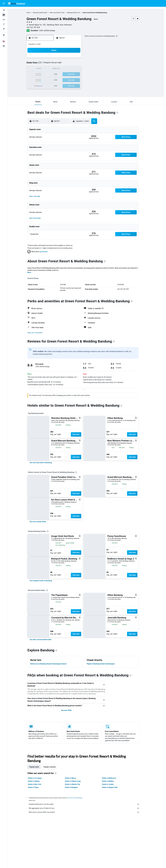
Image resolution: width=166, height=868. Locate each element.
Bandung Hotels (76, 13)
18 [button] (79, 69)
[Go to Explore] (4, 29)
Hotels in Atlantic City (76, 784)
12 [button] (47, 69)
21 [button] (58, 74)
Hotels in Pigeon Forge (77, 781)
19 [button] (47, 74)
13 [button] (53, 69)
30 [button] (69, 80)
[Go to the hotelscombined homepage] (17, 3)
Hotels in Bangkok (75, 787)
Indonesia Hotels (42, 13)
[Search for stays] (4, 15)
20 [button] (53, 74)
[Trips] (4, 35)
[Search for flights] (4, 10)
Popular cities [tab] (38, 767)
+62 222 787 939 (37, 27)
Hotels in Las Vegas (39, 778)
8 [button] (63, 64)
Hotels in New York (38, 784)
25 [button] (79, 74)
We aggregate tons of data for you (88, 808)
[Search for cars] (4, 19)
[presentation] (121, 36)
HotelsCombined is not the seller (88, 804)
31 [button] (74, 80)
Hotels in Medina (112, 781)
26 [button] (47, 80)
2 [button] (69, 58)
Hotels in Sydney (38, 781)
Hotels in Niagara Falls (114, 787)
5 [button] (47, 64)
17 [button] (74, 69)
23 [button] (69, 74)
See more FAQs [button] (70, 710)
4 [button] (79, 58)
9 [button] (69, 64)
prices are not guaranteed (79, 798)
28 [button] (58, 80)
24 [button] (74, 74)
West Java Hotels (59, 13)
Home (32, 13)
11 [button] (79, 64)
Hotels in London (112, 784)
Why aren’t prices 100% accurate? (88, 812)
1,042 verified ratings (51, 31)
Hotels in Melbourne (113, 778)
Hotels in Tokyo (37, 787)
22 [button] (63, 74)
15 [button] (63, 69)
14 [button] (58, 69)
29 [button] (63, 80)
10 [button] (74, 64)
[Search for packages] (4, 24)
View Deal (80, 434)
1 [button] (63, 58)
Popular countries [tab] (54, 767)
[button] (4, 3)
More (33, 272)
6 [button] (53, 64)
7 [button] (58, 64)
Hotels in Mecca (74, 778)
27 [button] (53, 80)
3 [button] (74, 58)
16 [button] (69, 69)
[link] (45, 463)
